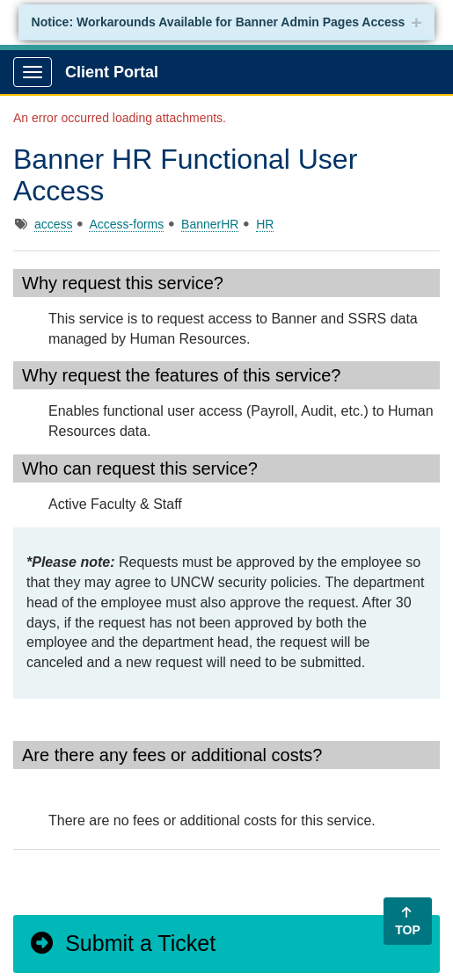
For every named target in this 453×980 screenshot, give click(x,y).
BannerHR (210, 224)
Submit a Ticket (122, 943)
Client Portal (112, 72)
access (54, 224)
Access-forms (126, 224)
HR (265, 224)
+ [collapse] (416, 22)
